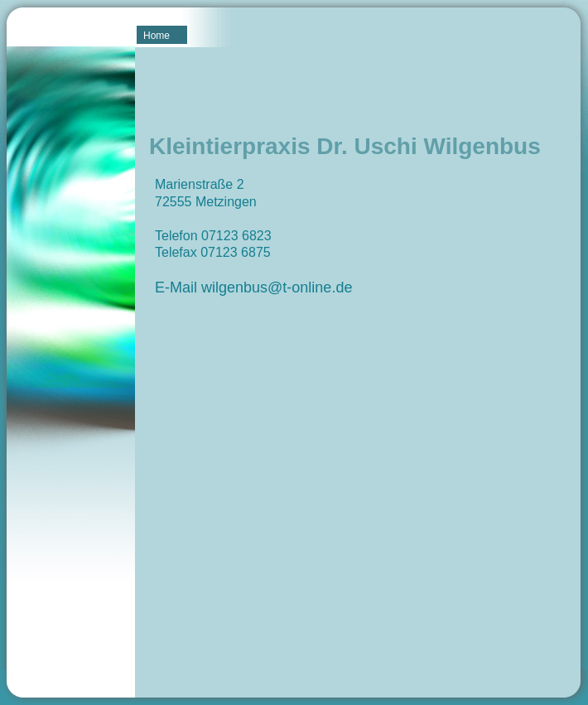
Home (157, 36)
